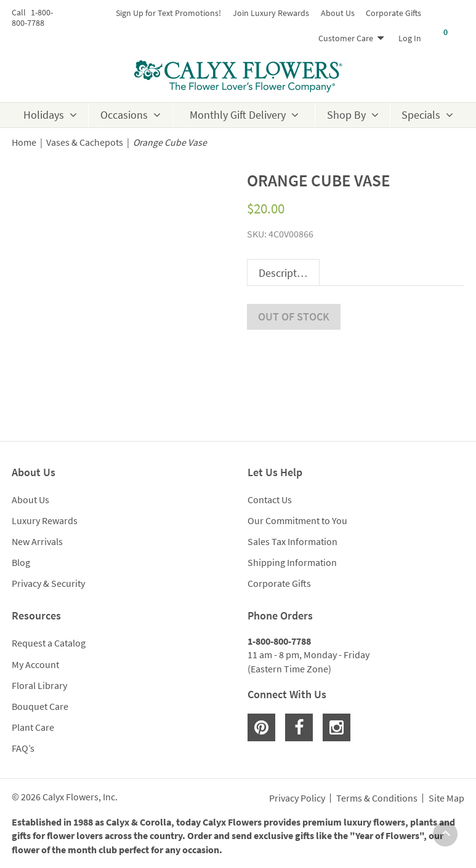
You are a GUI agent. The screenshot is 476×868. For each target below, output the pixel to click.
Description (285, 273)
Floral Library (39, 685)
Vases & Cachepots (85, 142)
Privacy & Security (48, 583)
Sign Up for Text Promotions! (168, 13)
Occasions (124, 115)
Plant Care (33, 727)
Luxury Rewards (45, 520)
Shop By (346, 115)
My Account (35, 664)
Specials (421, 115)
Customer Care (346, 38)
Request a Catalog (49, 643)
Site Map (446, 798)
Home (24, 142)
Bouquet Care (40, 706)
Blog (21, 562)
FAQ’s (23, 748)
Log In (410, 38)
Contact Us (270, 500)
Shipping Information (292, 562)
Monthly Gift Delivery (238, 115)
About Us (338, 13)
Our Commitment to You (297, 520)
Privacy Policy (297, 798)
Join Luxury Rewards (271, 13)
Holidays (44, 115)
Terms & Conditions (377, 798)
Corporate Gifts (393, 13)
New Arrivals (37, 541)
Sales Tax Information (292, 541)
